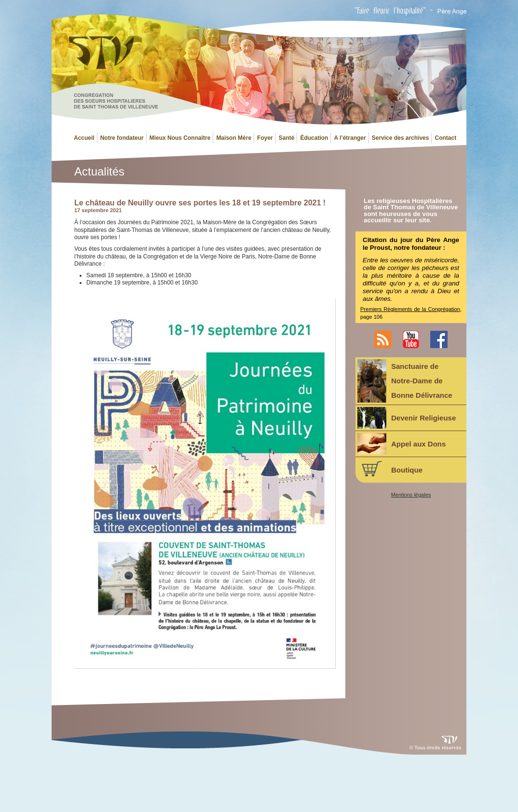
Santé (287, 138)
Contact (445, 138)
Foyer (265, 138)
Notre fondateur (122, 138)
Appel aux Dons (402, 444)
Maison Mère (234, 138)
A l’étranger (350, 138)
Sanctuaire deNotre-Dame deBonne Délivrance (405, 381)
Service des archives (401, 138)
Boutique (390, 469)
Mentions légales (411, 495)
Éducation (314, 138)
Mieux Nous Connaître (180, 138)
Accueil (84, 138)
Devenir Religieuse (407, 418)
